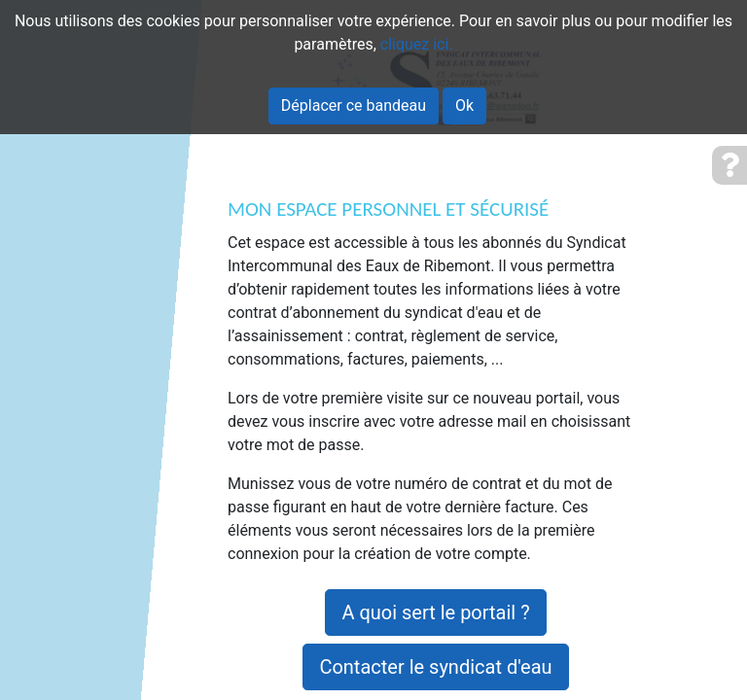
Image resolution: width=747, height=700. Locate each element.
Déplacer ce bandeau (354, 105)
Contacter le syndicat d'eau (435, 667)
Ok (464, 105)
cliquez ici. (417, 44)
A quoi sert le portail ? (435, 612)
